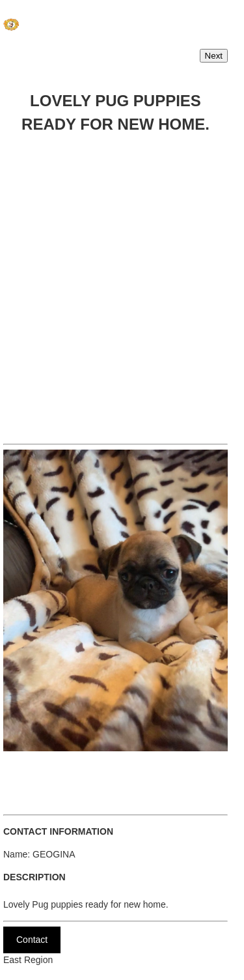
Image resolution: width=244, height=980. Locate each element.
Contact (32, 940)
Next (214, 56)
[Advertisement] (122, 285)
